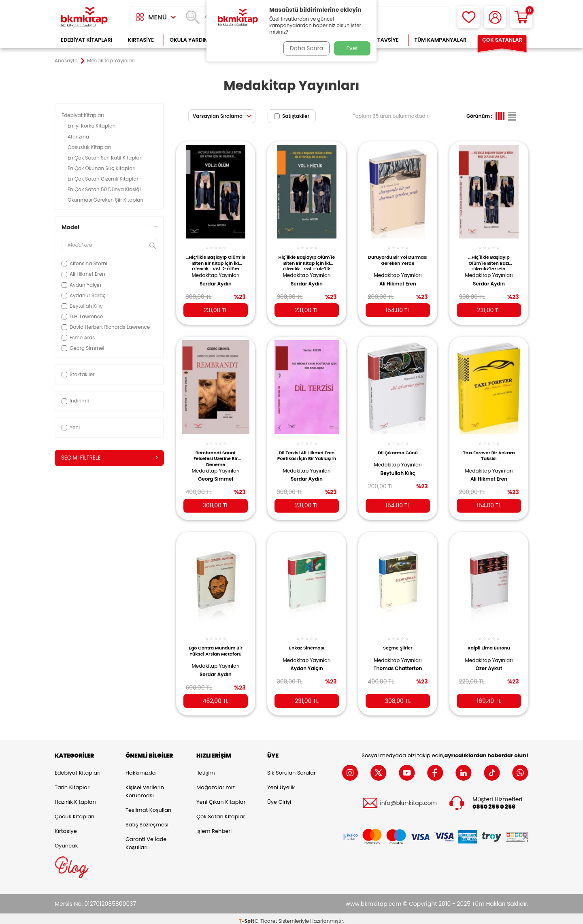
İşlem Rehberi (214, 826)
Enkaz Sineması (307, 641)
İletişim (206, 768)
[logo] (84, 17)
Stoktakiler (78, 374)
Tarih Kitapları (73, 782)
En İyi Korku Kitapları (92, 126)
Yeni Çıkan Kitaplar (221, 797)
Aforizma (79, 137)
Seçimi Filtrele (109, 458)
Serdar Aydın (216, 279)
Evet (352, 48)
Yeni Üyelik (281, 782)
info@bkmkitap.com (408, 798)
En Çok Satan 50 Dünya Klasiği (105, 189)
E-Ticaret (266, 916)
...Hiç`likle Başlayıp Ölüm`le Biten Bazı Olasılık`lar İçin (489, 258)
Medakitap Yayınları (216, 271)
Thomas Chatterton (398, 661)
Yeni (71, 427)
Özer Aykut (489, 661)
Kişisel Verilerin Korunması (145, 787)
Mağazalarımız (216, 782)
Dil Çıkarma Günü (398, 447)
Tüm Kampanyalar (440, 40)
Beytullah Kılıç (398, 467)
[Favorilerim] (469, 17)
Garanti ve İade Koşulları (146, 838)
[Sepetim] (521, 17)
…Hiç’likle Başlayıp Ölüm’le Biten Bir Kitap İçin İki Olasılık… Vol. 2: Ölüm (216, 258)
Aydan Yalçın (307, 661)
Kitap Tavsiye (380, 40)
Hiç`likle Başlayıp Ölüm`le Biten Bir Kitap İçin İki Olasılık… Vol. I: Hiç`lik (307, 258)
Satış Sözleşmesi (147, 820)
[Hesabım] (495, 17)
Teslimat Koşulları (148, 805)
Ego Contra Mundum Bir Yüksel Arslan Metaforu (215, 643)
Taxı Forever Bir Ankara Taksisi (489, 449)
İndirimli (75, 401)
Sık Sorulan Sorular (291, 768)
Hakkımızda (140, 768)
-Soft (247, 916)
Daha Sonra (305, 48)
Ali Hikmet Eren (398, 279)
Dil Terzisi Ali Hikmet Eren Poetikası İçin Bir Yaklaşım (307, 451)
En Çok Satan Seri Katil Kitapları (106, 158)
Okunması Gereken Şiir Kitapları (106, 200)
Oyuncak (66, 841)
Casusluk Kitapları (90, 147)
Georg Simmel (216, 473)
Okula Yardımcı (192, 40)
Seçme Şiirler (398, 641)
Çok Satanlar (502, 40)
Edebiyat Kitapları (86, 40)
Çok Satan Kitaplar (221, 812)
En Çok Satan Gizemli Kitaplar (104, 179)
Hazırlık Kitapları (75, 797)
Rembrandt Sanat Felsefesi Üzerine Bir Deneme (216, 451)
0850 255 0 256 (494, 802)
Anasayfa (66, 61)
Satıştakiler (292, 116)
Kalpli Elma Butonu (489, 641)
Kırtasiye (141, 40)
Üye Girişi (279, 797)
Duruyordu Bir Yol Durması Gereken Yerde (398, 256)
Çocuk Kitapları (74, 812)
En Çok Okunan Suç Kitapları (102, 168)
